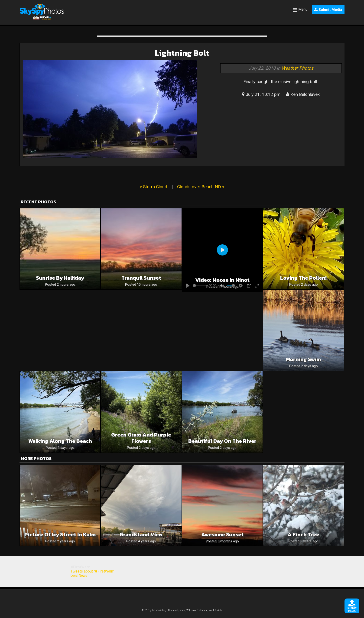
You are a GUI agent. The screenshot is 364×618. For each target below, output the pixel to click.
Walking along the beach (60, 441)
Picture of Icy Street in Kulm (60, 535)
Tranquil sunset (141, 278)
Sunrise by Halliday (60, 278)
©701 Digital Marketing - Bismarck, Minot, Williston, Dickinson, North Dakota (182, 610)
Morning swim (303, 359)
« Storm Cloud (153, 187)
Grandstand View (141, 535)
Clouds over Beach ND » (201, 187)
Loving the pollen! (303, 278)
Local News (79, 576)
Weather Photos (297, 68)
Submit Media (328, 10)
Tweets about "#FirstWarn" (92, 571)
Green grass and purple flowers (141, 438)
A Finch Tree (303, 535)
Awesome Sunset (222, 535)
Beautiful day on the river (222, 441)
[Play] (222, 250)
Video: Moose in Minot (222, 280)
